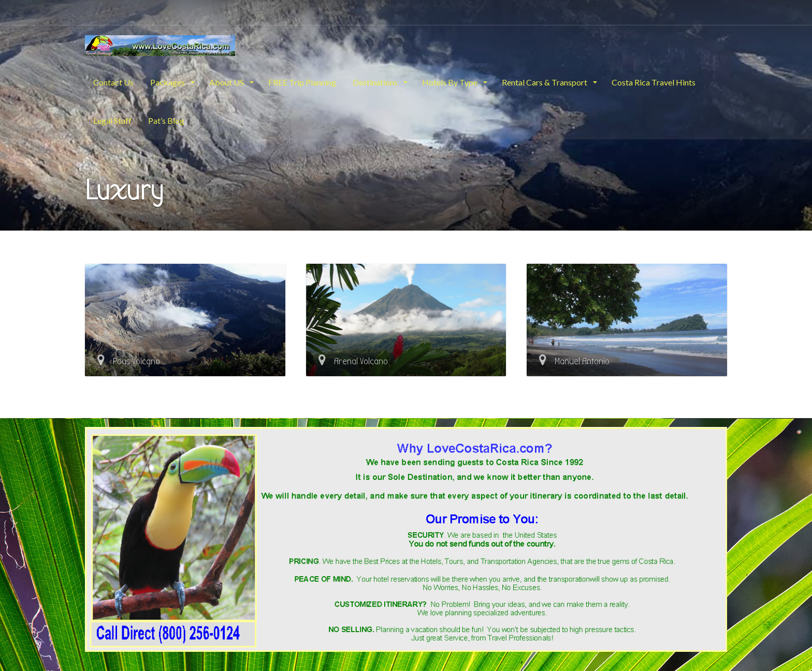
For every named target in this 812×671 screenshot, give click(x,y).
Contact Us (113, 82)
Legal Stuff (112, 120)
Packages (168, 82)
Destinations (376, 82)
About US (227, 82)
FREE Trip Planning (302, 82)
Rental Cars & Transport (545, 82)
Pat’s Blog (166, 120)
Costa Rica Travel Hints (654, 82)
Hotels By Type (451, 82)
